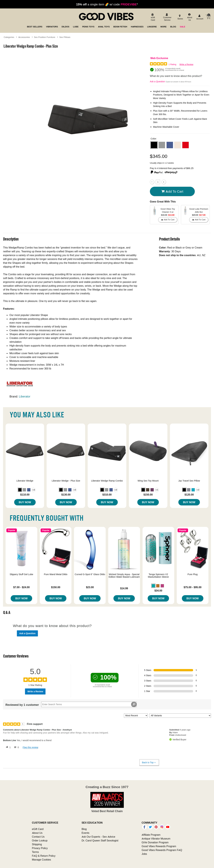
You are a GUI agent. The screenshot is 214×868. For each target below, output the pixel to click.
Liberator (25, 396)
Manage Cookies (42, 860)
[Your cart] (208, 17)
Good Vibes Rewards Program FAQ (162, 850)
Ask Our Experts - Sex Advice (98, 837)
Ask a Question (157, 81)
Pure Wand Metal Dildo (56, 574)
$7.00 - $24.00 (21, 587)
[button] (154, 145)
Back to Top (149, 763)
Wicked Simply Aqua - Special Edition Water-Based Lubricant (124, 576)
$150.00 (148, 495)
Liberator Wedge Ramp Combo (107, 481)
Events (86, 833)
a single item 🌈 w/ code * (107, 4)
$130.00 (66, 495)
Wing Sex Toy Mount (148, 481)
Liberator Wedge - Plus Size (66, 481)
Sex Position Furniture (45, 37)
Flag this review (30, 747)
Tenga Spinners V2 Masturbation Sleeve (158, 576)
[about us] (189, 17)
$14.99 (124, 588)
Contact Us (38, 837)
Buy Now (25, 502)
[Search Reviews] (89, 704)
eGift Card (38, 829)
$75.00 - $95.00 (193, 587)
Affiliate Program (151, 835)
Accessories (24, 37)
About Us (37, 833)
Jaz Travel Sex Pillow (189, 481)
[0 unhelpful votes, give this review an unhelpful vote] (16, 747)
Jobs (144, 854)
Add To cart (172, 191)
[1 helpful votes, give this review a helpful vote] (8, 747)
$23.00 (90, 587)
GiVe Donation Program (155, 842)
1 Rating (172, 64)
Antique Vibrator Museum (156, 839)
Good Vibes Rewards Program (159, 846)
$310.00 (107, 495)
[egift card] (153, 17)
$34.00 (158, 591)
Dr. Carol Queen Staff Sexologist (100, 840)
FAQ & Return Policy (44, 856)
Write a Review (186, 64)
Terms (35, 852)
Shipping (37, 844)
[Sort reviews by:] (136, 716)
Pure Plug (193, 574)
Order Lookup (40, 840)
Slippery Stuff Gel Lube (21, 574)
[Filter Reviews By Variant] (180, 716)
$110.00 (25, 495)
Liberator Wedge (25, 481)
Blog (84, 829)
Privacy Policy (40, 848)
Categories (9, 37)
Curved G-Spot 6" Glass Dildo (90, 574)
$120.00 (189, 495)
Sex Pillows (65, 37)
